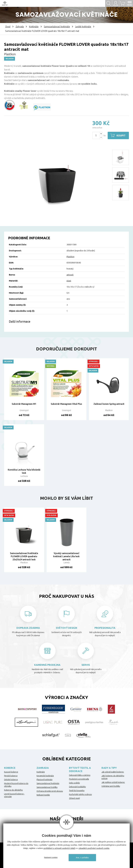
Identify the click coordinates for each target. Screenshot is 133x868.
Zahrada (20, 27)
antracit (70, 275)
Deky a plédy (74, 783)
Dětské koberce (11, 780)
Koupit (121, 135)
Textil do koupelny (77, 791)
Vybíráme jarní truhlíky (111, 786)
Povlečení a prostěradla (79, 779)
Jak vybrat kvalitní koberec (113, 772)
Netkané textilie (43, 795)
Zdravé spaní (74, 798)
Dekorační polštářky (77, 787)
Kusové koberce (11, 772)
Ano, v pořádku (82, 858)
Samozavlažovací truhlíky (47, 787)
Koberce (10, 768)
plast (69, 281)
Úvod (8, 27)
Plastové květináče (45, 780)
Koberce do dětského (13, 790)
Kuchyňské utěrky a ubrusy (80, 794)
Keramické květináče (45, 776)
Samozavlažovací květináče (57, 27)
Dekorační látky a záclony (80, 775)
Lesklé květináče (83, 27)
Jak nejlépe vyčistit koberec (113, 782)
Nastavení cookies (51, 857)
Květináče (34, 27)
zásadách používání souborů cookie (94, 848)
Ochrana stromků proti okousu (50, 791)
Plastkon (70, 257)
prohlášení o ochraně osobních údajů (59, 848)
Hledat (109, 3)
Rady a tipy (109, 768)
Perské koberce (11, 776)
